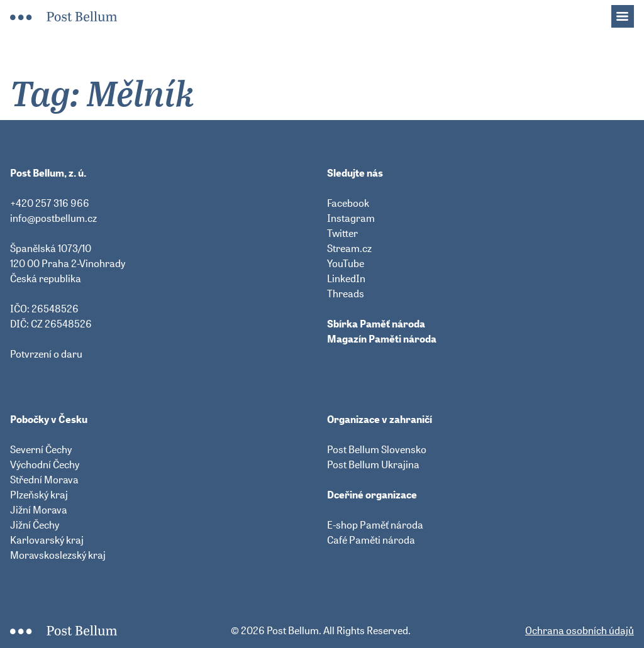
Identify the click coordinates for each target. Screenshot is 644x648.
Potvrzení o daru (46, 354)
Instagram (351, 218)
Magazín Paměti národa (382, 339)
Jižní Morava (39, 510)
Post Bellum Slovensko (377, 449)
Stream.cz (349, 248)
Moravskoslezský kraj (58, 555)
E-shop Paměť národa (375, 525)
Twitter (342, 233)
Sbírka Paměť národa (376, 324)
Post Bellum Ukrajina (373, 464)
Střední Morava (44, 480)
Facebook (348, 203)
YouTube (346, 263)
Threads (346, 294)
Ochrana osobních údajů (580, 630)
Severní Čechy (41, 449)
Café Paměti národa (371, 540)
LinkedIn (346, 278)
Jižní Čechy (35, 525)
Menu (629, 13)
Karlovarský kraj (47, 540)
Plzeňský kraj (39, 495)
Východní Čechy (45, 464)
